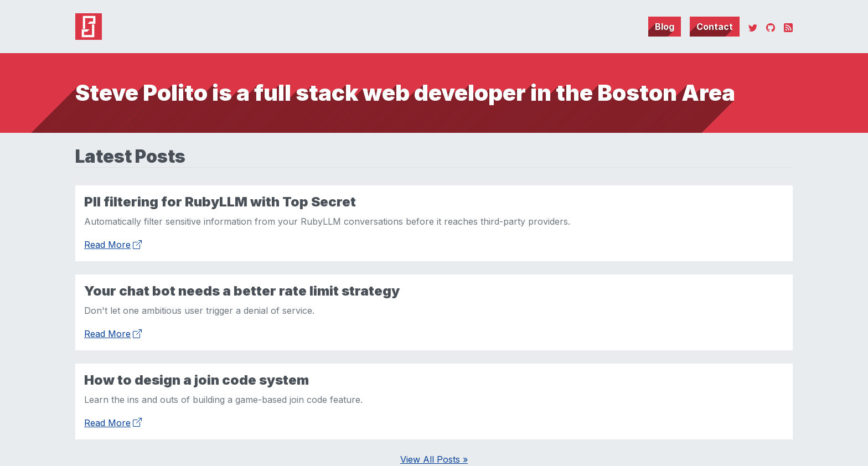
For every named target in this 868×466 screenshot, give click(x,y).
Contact (715, 27)
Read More (113, 244)
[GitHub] (771, 27)
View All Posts (434, 459)
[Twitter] (753, 27)
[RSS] (788, 27)
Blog (665, 27)
